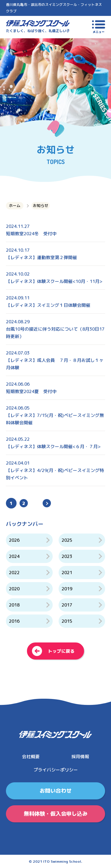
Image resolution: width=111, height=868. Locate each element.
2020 (14, 589)
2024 (14, 556)
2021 (67, 573)
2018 (14, 605)
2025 (67, 540)
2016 (14, 621)
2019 (67, 589)
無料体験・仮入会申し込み (56, 814)
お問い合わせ (56, 791)
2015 (67, 621)
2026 (14, 540)
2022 (14, 573)
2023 (67, 556)
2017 (67, 605)
